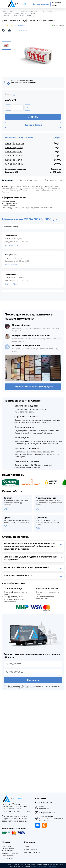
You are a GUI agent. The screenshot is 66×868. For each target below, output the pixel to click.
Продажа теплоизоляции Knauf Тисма (19, 13)
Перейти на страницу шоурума (33, 387)
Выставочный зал (32, 853)
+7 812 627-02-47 (57, 4)
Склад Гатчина (14, 164)
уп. (14, 94)
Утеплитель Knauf (49, 11)
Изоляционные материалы (29, 11)
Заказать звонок (41, 4)
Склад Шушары (14, 143)
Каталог (14, 11)
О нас (27, 846)
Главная (5, 11)
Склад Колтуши (14, 156)
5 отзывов (20, 26)
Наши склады (30, 849)
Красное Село (13, 160)
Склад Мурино (14, 147)
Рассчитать (33, 680)
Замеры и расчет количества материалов (10, 856)
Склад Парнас (14, 151)
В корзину (33, 117)
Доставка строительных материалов (9, 848)
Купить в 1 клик (33, 125)
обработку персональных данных (34, 686)
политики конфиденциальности (21, 688)
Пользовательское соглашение (43, 866)
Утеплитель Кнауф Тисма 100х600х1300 (20, 15)
